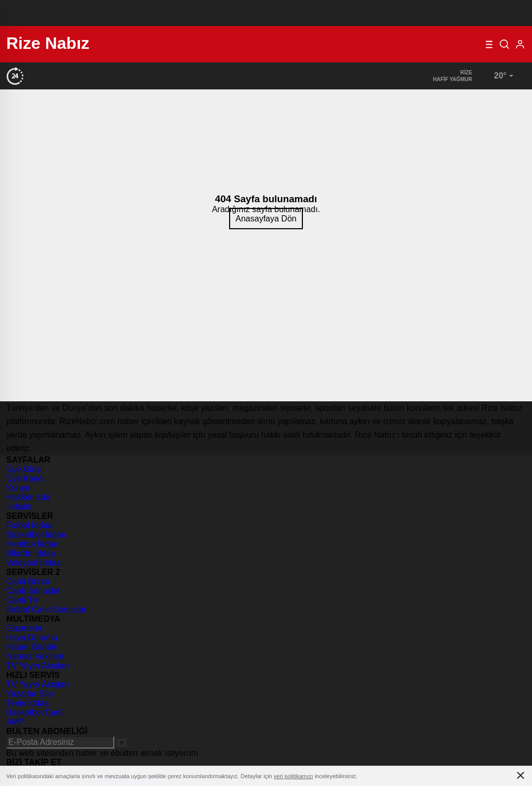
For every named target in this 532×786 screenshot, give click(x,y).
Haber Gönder (32, 647)
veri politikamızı (294, 776)
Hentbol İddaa (32, 544)
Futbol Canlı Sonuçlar (46, 610)
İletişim (19, 507)
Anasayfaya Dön (266, 219)
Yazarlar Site (30, 694)
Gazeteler (24, 628)
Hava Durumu (32, 638)
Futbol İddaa (29, 525)
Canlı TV (22, 600)
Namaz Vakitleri (35, 656)
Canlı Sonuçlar (34, 591)
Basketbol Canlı (35, 712)
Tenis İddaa (28, 703)
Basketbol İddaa (36, 535)
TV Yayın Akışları (38, 666)
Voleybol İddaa (34, 563)
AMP (15, 722)
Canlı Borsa (28, 581)
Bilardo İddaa (31, 553)
